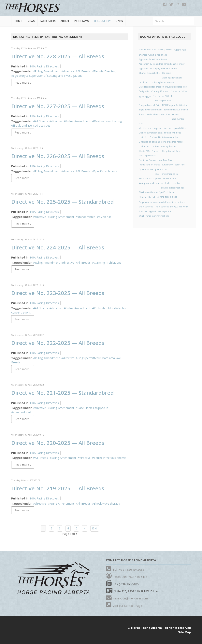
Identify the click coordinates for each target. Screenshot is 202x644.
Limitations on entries (149, 146)
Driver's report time (162, 101)
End (95, 528)
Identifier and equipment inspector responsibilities (162, 128)
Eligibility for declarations (151, 110)
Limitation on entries (168, 137)
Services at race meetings (172, 188)
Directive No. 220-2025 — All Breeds (58, 443)
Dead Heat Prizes (147, 87)
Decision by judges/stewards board (172, 87)
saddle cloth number (171, 183)
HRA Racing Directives (44, 66)
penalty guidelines (147, 156)
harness (175, 114)
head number (178, 119)
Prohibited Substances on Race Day (155, 160)
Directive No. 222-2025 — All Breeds (58, 343)
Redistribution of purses (150, 178)
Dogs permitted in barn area (96, 358)
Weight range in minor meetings (154, 216)
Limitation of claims (148, 137)
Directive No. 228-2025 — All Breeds (58, 56)
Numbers (156, 151)
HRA (141, 123)
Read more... (23, 83)
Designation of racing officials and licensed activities (163, 91)
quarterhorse (161, 169)
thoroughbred (146, 207)
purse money (167, 165)
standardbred (87, 217)
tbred (183, 202)
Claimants (167, 73)
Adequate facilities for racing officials (156, 49)
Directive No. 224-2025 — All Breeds (58, 247)
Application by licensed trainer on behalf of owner (162, 64)
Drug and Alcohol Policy (150, 105)
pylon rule (105, 217)
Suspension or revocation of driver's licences (159, 202)
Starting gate (163, 197)
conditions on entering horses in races (156, 82)
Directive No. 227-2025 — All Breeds (58, 106)
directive (69, 71)
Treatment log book (148, 211)
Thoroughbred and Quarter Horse (172, 207)
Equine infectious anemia (110, 458)
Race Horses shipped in (93, 408)
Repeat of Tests (169, 178)
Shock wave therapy (107, 504)
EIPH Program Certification (175, 105)
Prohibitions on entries (149, 165)
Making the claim (169, 146)
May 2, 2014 (145, 151)
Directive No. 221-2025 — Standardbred (62, 393)
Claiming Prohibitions (108, 263)
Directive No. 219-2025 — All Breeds (58, 488)
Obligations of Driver (172, 151)
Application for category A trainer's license (158, 68)
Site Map (184, 632)
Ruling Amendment (47, 71)
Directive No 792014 (162, 96)
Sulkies (174, 197)
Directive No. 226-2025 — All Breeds (58, 156)
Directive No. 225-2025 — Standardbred (62, 202)
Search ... (153, 17)
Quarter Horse (146, 169)
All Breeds (84, 71)
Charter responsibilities (150, 73)
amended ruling (146, 55)
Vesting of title (165, 211)
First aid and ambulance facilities (154, 114)
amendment (161, 55)
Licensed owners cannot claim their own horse (160, 133)
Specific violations (105, 171)
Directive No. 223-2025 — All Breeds (58, 293)
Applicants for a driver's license (153, 59)
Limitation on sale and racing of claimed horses (161, 142)
